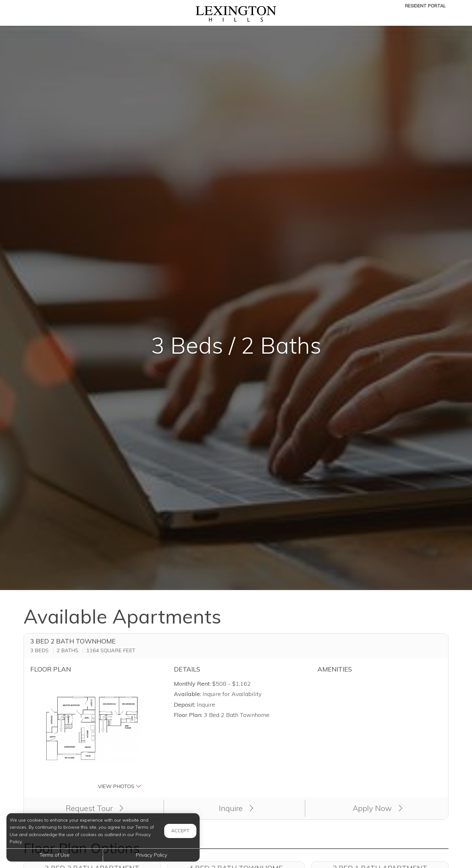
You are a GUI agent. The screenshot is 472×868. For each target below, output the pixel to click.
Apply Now (378, 808)
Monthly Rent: (192, 684)
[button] (92, 735)
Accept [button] (180, 831)
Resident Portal (425, 6)
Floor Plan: (188, 715)
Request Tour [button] (94, 808)
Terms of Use (55, 855)
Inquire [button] (236, 808)
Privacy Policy (151, 855)
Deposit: (184, 705)
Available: (187, 694)
